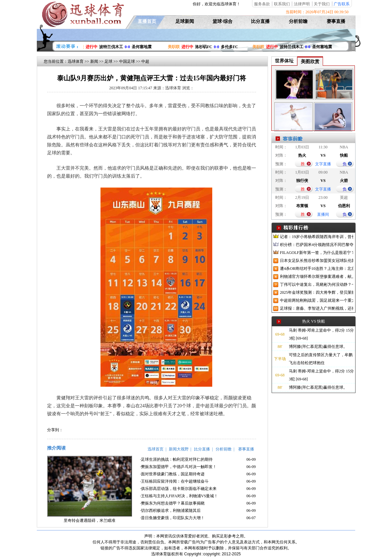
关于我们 (322, 4)
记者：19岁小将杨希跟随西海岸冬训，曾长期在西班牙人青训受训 (317, 237)
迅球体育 (76, 61)
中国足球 (127, 61)
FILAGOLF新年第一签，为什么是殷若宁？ (317, 253)
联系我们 (282, 4)
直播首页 (147, 21)
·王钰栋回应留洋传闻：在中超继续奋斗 (174, 481)
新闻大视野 (179, 449)
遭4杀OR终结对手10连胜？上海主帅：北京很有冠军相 (317, 269)
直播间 (323, 214)
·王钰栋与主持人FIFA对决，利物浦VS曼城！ (179, 496)
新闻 (94, 61)
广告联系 (342, 4)
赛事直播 (336, 21)
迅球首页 (156, 449)
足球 (108, 61)
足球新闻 (185, 21)
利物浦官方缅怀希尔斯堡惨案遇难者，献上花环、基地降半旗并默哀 (317, 277)
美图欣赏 (310, 62)
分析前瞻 (298, 21)
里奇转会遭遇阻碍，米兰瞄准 (90, 520)
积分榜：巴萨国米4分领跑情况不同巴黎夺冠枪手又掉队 (317, 245)
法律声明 (302, 4)
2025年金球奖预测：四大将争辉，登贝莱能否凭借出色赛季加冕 (317, 292)
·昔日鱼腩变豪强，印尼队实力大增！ (172, 518)
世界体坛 (284, 61)
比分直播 (260, 21)
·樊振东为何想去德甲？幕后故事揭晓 (172, 503)
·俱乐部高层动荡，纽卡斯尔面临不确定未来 (178, 489)
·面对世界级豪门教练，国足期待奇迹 (172, 474)
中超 (145, 61)
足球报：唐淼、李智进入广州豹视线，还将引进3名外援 (317, 308)
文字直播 (323, 164)
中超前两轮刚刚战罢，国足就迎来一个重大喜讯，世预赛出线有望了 (317, 300)
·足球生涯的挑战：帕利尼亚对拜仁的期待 (176, 459)
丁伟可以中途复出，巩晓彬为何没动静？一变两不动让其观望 (317, 284)
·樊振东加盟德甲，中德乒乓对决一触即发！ (178, 467)
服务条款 (262, 4)
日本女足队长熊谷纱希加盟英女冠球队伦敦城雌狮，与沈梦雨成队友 (317, 261)
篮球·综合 (223, 21)
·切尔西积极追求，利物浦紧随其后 (170, 511)
